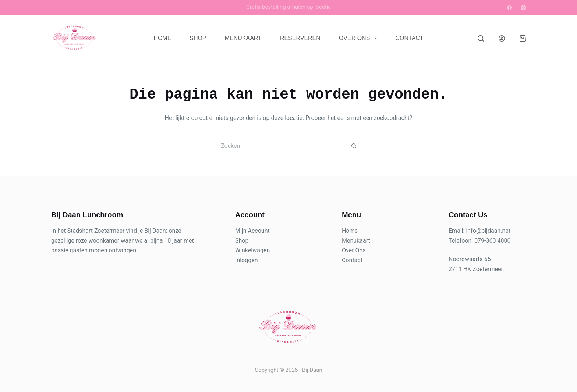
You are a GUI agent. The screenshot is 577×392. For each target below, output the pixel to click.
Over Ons (360, 38)
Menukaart (243, 38)
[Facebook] (509, 8)
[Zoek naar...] (280, 146)
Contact (410, 38)
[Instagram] (523, 8)
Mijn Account (252, 231)
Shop (198, 38)
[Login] (502, 38)
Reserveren (300, 38)
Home (162, 38)
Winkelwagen (252, 250)
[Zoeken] (481, 38)
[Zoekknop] (354, 146)
